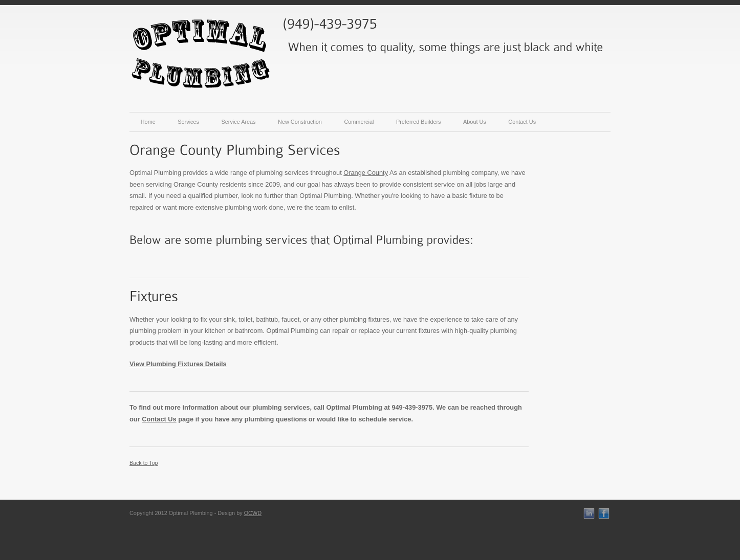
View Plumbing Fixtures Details (178, 364)
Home (148, 122)
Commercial (359, 122)
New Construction (300, 122)
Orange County (366, 173)
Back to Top (144, 463)
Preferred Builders (419, 122)
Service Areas (238, 122)
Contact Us (522, 122)
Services (188, 122)
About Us (475, 122)
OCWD (253, 513)
